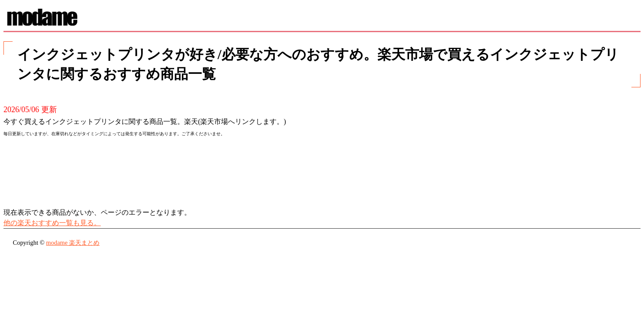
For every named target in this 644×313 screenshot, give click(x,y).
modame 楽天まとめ (73, 243)
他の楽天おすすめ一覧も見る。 (52, 223)
